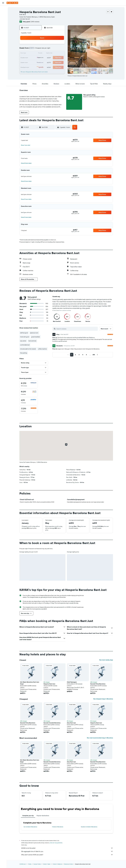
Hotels (30, 864)
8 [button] (47, 49)
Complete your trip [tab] (28, 816)
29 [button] (47, 62)
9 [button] (51, 49)
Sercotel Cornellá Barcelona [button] (52, 723)
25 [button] (60, 58)
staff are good (24, 333)
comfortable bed (25, 345)
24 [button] (56, 58)
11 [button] (60, 49)
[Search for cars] (3, 16)
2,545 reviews (35, 22)
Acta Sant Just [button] (71, 723)
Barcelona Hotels (69, 864)
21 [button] (42, 58)
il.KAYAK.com (23, 864)
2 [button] (51, 45)
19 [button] (34, 58)
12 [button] (34, 53)
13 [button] (38, 53)
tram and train (32, 341)
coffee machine (42, 349)
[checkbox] (29, 384)
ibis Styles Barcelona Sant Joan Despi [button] (30, 683)
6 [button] (38, 49)
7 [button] (42, 49)
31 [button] (56, 62)
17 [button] (56, 53)
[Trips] (3, 34)
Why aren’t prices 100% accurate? (67, 855)
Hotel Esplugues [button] (72, 682)
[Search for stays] (3, 12)
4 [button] (60, 45)
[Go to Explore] (3, 21)
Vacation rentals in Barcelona (89, 827)
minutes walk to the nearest (28, 349)
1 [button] (47, 45)
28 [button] (42, 62)
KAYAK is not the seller (67, 848)
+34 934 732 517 (25, 19)
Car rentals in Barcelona (30, 827)
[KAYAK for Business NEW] (3, 29)
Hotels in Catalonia (57, 864)
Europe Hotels (37, 864)
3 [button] (56, 45)
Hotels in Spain (47, 864)
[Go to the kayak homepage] (12, 3)
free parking (24, 353)
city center (23, 341)
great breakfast (36, 337)
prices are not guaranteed (56, 843)
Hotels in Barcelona (58, 827)
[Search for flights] (3, 8)
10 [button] (56, 49)
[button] (3, 3)
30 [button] (51, 62)
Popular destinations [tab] (43, 816)
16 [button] (51, 53)
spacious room (34, 333)
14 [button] (42, 53)
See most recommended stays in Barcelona (100, 738)
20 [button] (38, 58)
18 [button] (60, 53)
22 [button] (47, 58)
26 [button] (34, 62)
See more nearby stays (106, 660)
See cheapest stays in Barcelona (103, 699)
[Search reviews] (77, 329)
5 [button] (34, 49)
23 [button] (51, 58)
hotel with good (25, 337)
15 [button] (47, 53)
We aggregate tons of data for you (67, 851)
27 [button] (38, 62)
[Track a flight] (3, 25)
